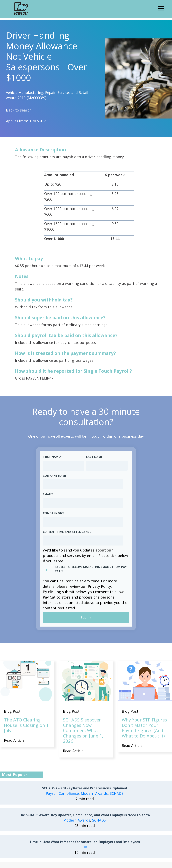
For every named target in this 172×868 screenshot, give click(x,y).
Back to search (19, 110)
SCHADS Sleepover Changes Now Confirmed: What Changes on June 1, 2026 (83, 730)
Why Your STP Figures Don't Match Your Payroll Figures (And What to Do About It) (144, 728)
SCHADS (117, 793)
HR (85, 847)
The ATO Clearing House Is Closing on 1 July (26, 725)
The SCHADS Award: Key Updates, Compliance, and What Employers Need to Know (84, 815)
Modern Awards (94, 793)
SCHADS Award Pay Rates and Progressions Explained (84, 788)
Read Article (14, 740)
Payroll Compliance (62, 793)
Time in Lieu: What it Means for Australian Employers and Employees (85, 842)
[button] (162, 8)
